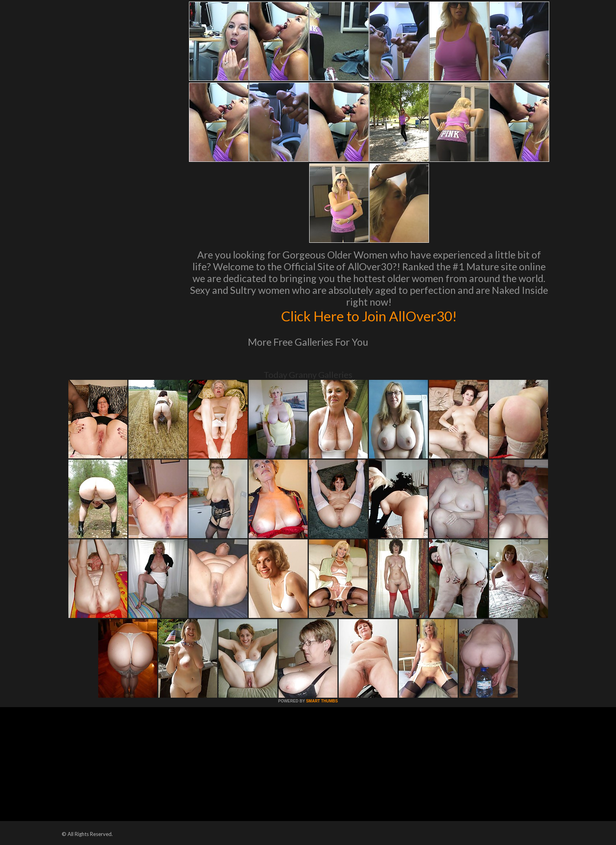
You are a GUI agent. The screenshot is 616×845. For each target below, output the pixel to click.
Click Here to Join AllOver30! (369, 316)
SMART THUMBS (322, 701)
